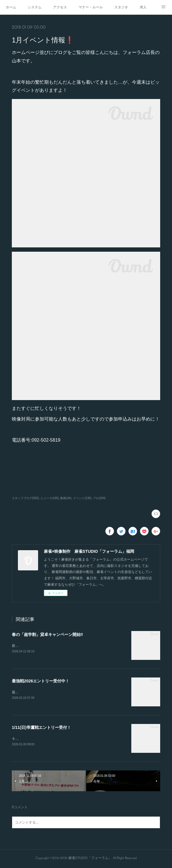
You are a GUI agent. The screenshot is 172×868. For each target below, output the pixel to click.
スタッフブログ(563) (25, 498)
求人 (143, 7)
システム (35, 7)
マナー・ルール (91, 7)
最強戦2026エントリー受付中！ (41, 682)
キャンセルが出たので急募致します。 (41, 739)
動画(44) (66, 498)
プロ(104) (99, 498)
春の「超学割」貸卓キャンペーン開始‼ (47, 634)
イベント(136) (82, 498)
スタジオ (121, 7)
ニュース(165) (49, 498)
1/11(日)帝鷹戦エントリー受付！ (41, 728)
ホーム (11, 7)
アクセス (60, 7)
